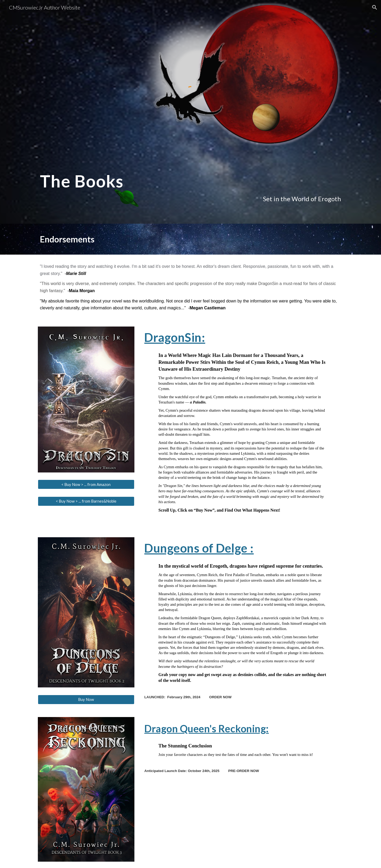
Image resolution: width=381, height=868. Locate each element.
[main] (190, 186)
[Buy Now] (86, 699)
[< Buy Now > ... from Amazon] (86, 484)
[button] (375, 7)
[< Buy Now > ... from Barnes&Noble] (86, 501)
